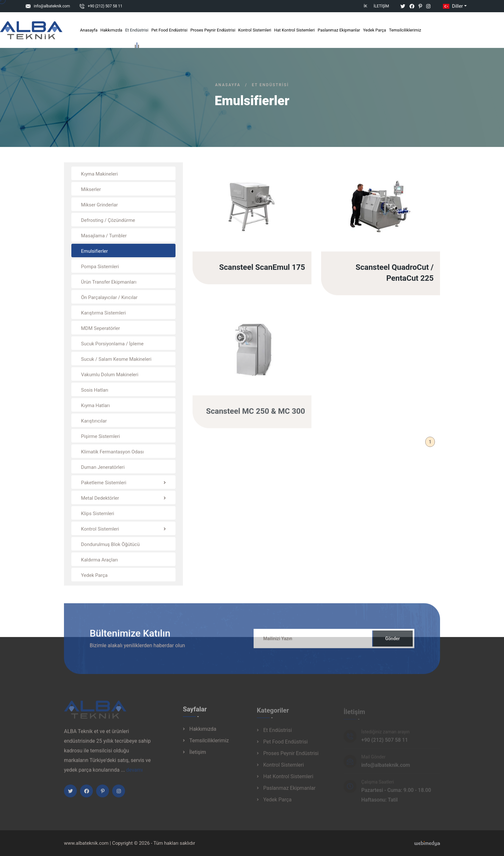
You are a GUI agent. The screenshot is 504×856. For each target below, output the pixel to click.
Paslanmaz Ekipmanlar (339, 30)
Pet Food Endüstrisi (169, 30)
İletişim (381, 6)
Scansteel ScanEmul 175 (262, 268)
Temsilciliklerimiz (405, 30)
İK (366, 6)
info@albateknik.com (52, 6)
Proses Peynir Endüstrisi (213, 30)
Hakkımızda (111, 30)
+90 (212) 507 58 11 (105, 6)
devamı (135, 773)
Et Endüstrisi (137, 31)
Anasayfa (89, 30)
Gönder (392, 642)
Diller (452, 6)
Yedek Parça (374, 30)
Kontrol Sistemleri (255, 30)
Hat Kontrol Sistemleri (295, 30)
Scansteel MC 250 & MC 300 (256, 414)
